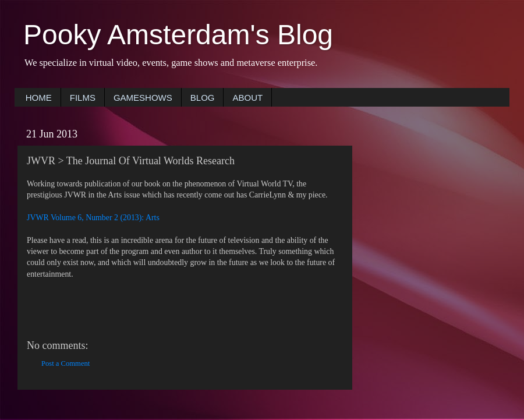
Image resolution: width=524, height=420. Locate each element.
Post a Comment (65, 363)
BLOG (203, 98)
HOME (39, 98)
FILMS (83, 98)
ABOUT (247, 98)
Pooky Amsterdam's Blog (178, 35)
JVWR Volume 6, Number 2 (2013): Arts (93, 218)
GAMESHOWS (143, 98)
